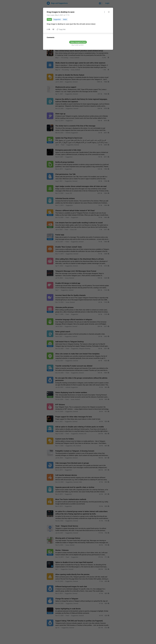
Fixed (49, 19)
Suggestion (57, 19)
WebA (65, 19)
